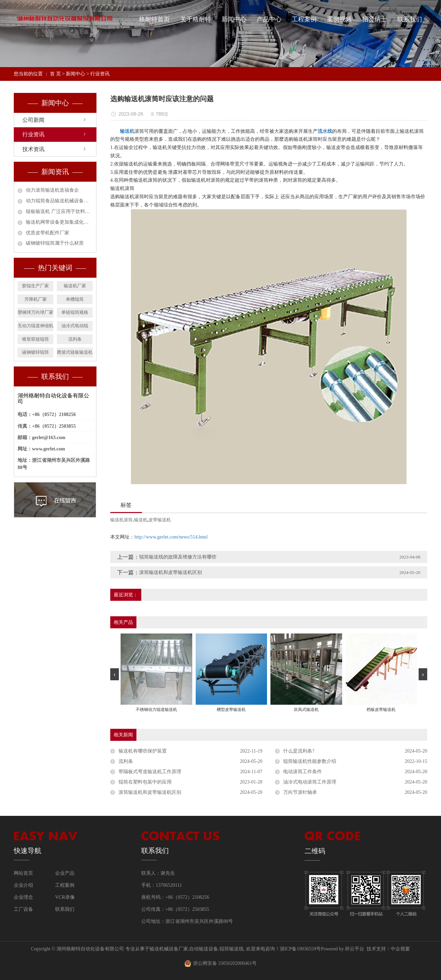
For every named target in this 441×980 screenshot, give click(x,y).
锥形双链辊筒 (35, 339)
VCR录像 (65, 897)
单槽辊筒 (75, 299)
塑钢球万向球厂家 (35, 312)
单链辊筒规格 (75, 312)
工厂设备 (23, 909)
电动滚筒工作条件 (302, 772)
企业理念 (23, 897)
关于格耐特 (196, 19)
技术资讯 (33, 149)
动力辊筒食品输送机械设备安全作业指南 (59, 201)
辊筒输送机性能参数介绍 (310, 761)
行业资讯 (100, 74)
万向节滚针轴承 (300, 792)
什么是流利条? (299, 751)
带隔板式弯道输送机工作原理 (150, 772)
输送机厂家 (75, 286)
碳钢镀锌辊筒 (35, 352)
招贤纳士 (375, 19)
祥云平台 (355, 949)
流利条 (75, 339)
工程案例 (304, 19)
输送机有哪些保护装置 (143, 751)
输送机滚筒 (121, 520)
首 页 (55, 74)
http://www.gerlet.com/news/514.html (171, 537)
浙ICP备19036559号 (300, 949)
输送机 (141, 520)
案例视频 (339, 19)
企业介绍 (23, 885)
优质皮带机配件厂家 (48, 233)
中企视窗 (400, 949)
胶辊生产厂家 (35, 286)
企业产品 (65, 873)
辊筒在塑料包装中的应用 (145, 782)
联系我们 (410, 19)
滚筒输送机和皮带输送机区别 (171, 572)
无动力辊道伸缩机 (35, 326)
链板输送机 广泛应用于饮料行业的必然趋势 (59, 211)
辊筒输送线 (232, 949)
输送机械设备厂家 (169, 949)
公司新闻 (33, 120)
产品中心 (269, 19)
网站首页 (23, 873)
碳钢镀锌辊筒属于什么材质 (55, 243)
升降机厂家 (36, 299)
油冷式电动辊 (75, 326)
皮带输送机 (160, 520)
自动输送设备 (204, 949)
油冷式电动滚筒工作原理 (310, 782)
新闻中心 (234, 19)
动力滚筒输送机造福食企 (52, 190)
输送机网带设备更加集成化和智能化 (59, 222)
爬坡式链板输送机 (75, 352)
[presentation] (115, 674)
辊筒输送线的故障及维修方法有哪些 (178, 557)
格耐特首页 (154, 19)
